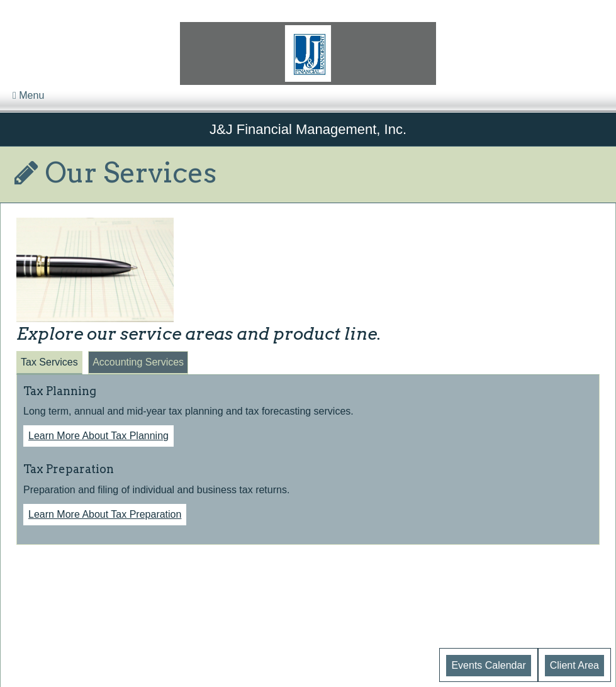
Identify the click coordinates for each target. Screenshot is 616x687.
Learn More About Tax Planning (98, 436)
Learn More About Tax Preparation (105, 514)
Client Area (574, 665)
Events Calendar (488, 665)
